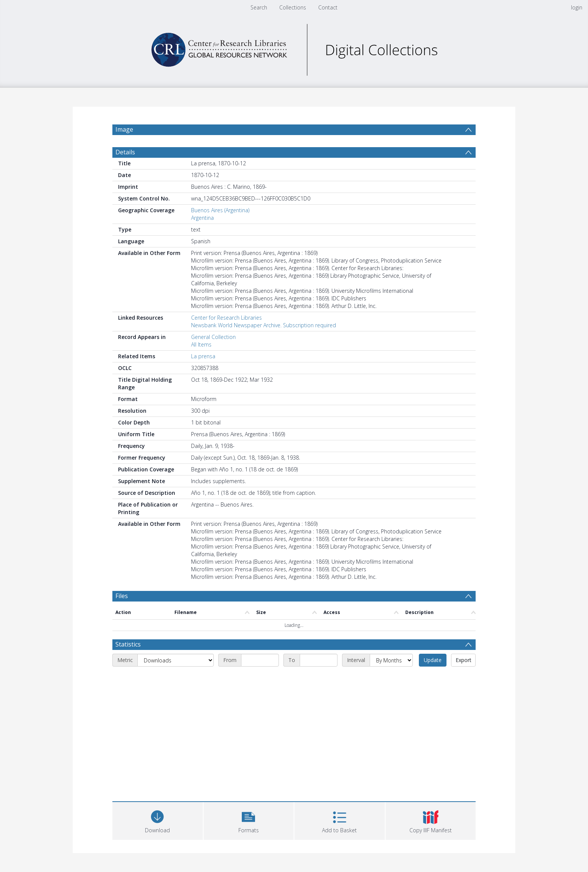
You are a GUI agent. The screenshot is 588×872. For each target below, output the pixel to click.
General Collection (213, 337)
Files (122, 596)
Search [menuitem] (259, 7)
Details (125, 152)
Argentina (202, 218)
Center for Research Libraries (226, 318)
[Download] (158, 820)
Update (433, 660)
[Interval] (391, 660)
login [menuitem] (577, 7)
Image (124, 129)
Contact (328, 7)
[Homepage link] (294, 48)
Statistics (128, 644)
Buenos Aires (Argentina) (220, 210)
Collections (293, 7)
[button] (249, 820)
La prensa (203, 356)
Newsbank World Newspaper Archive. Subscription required (264, 325)
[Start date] (260, 660)
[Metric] (176, 660)
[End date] (319, 660)
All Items (201, 344)
